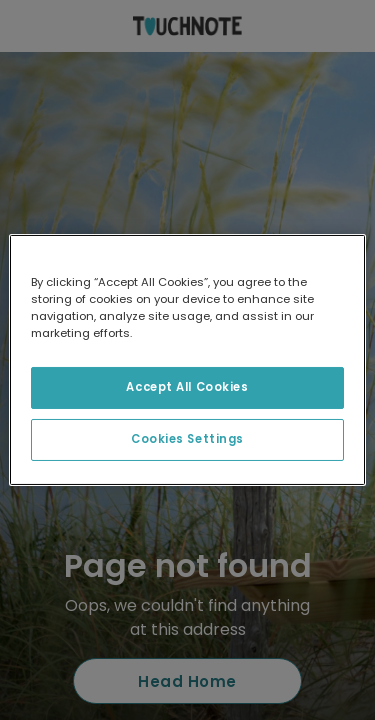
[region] (187, 360)
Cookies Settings (187, 439)
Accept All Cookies (187, 387)
